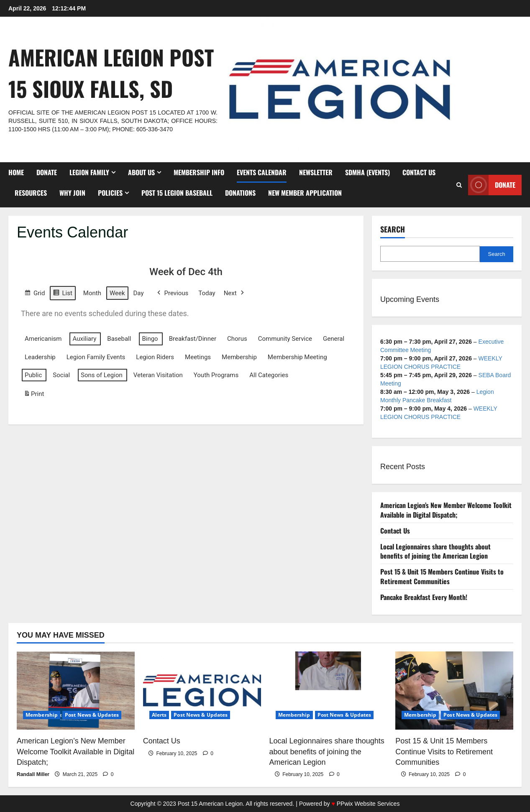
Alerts (159, 715)
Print (34, 395)
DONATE (47, 172)
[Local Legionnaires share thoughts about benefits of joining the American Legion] (328, 691)
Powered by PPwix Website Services (349, 804)
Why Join (72, 193)
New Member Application (305, 193)
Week (117, 293)
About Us (141, 172)
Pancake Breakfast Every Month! (424, 597)
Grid (35, 294)
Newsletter (316, 172)
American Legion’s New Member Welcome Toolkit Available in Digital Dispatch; (446, 510)
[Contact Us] (202, 691)
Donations (240, 193)
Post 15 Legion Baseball (177, 193)
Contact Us (419, 172)
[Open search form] (459, 185)
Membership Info (199, 172)
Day (139, 293)
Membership (42, 715)
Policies (110, 193)
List (62, 294)
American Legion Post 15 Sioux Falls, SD (111, 73)
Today (207, 293)
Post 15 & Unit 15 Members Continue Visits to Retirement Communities (442, 576)
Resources (31, 193)
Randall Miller (33, 774)
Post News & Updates (92, 715)
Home (16, 172)
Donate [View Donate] (492, 185)
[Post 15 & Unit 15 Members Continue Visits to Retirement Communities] (454, 691)
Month (92, 293)
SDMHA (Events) (367, 172)
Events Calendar (262, 172)
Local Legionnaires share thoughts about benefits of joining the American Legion (435, 551)
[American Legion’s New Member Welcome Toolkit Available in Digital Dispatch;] (76, 691)
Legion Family (89, 172)
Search (393, 229)
